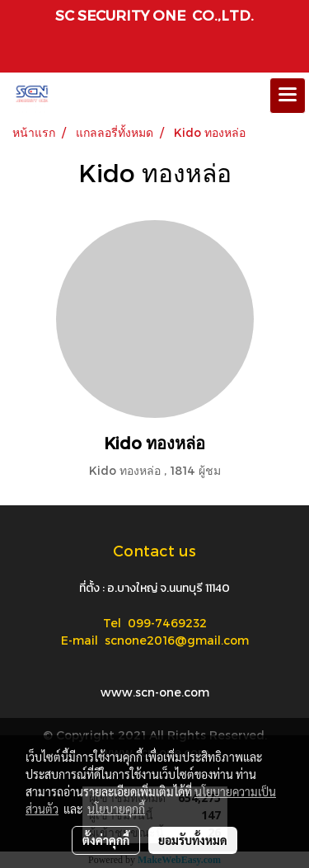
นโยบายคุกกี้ (116, 809)
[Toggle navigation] (288, 96)
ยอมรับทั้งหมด (193, 840)
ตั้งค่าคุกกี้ (106, 840)
